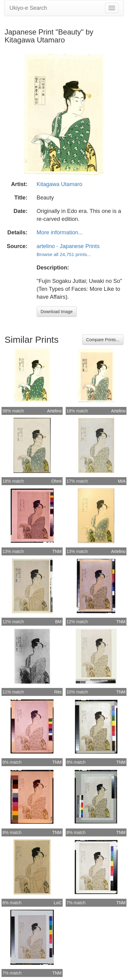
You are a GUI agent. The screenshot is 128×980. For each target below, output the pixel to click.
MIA (122, 481)
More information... (60, 232)
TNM (57, 551)
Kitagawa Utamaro (60, 184)
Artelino (54, 411)
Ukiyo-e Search (28, 8)
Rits (58, 692)
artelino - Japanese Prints (68, 246)
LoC (58, 903)
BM (59, 622)
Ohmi (56, 481)
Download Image (57, 312)
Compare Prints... (103, 340)
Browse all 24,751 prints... (64, 254)
